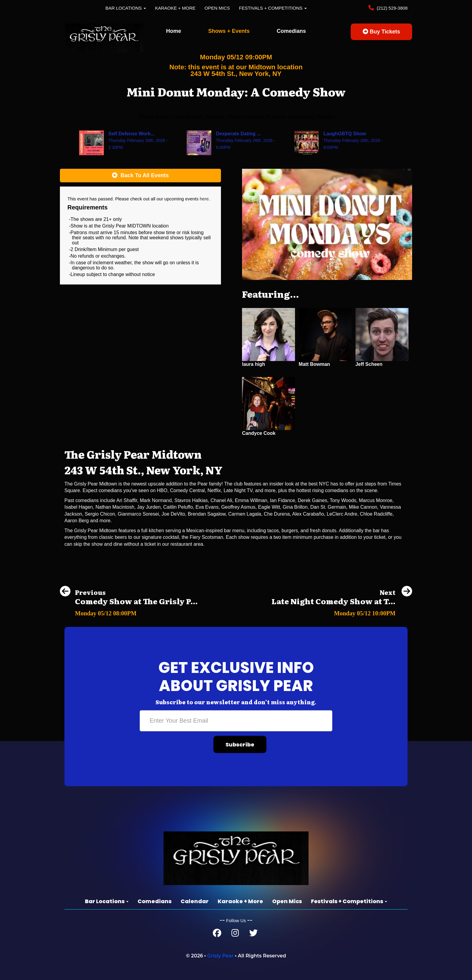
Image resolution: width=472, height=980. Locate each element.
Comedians (291, 31)
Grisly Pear (220, 956)
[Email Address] (236, 721)
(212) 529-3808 (391, 8)
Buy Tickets (381, 32)
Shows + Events (229, 31)
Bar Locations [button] (126, 8)
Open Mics (217, 8)
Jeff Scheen (369, 364)
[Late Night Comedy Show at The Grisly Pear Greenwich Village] (342, 612)
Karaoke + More (175, 8)
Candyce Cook (259, 433)
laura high (253, 364)
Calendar (195, 901)
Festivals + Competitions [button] (273, 8)
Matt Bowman (314, 364)
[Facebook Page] (217, 934)
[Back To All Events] (140, 176)
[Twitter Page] (253, 934)
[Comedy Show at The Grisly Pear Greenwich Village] (129, 612)
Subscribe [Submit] (240, 744)
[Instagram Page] (235, 934)
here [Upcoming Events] (204, 199)
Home (174, 31)
